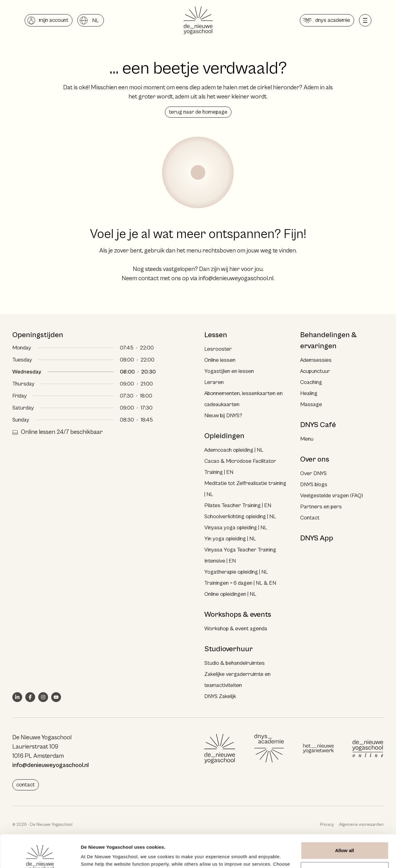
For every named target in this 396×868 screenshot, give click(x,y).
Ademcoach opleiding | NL (234, 450)
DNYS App (317, 538)
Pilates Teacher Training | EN (238, 505)
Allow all (345, 818)
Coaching (311, 382)
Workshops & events (238, 615)
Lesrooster (218, 349)
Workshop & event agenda (236, 629)
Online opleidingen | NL (230, 594)
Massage (311, 404)
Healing (309, 393)
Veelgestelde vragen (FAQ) (332, 496)
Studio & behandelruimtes (235, 663)
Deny (344, 838)
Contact (310, 518)
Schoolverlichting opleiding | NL (240, 517)
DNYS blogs (314, 484)
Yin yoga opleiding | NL (230, 539)
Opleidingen (224, 436)
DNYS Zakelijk (220, 696)
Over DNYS (313, 473)
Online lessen (220, 360)
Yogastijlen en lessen (229, 371)
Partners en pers (321, 507)
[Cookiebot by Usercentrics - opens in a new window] (40, 856)
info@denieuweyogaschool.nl (236, 279)
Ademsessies (316, 360)
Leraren (214, 382)
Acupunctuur (315, 371)
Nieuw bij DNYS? (223, 416)
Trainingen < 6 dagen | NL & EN (240, 583)
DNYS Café (318, 425)
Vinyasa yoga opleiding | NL (236, 528)
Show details (95, 856)
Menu (307, 439)
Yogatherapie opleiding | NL (236, 572)
